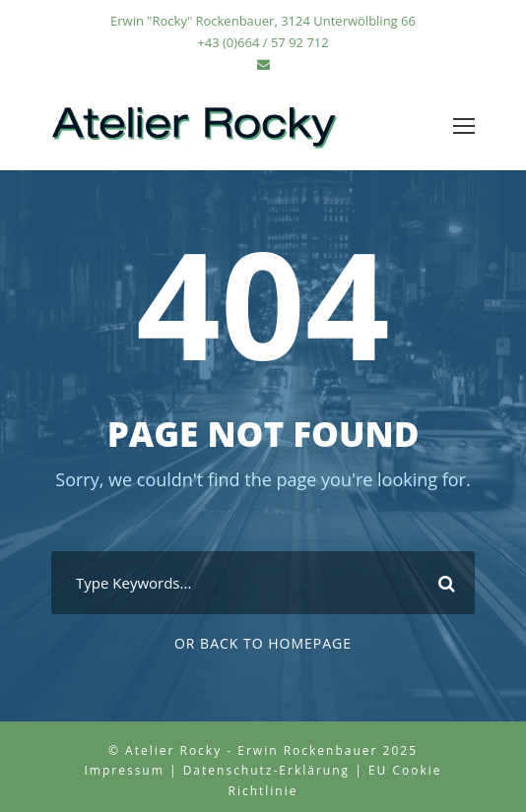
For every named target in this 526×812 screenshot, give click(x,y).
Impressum (124, 770)
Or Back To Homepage (263, 643)
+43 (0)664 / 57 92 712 (263, 42)
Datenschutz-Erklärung (266, 770)
